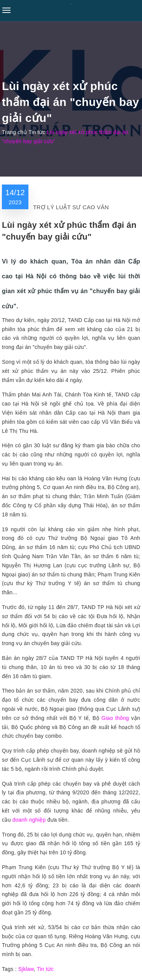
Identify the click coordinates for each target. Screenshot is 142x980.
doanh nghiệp (29, 820)
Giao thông (115, 718)
